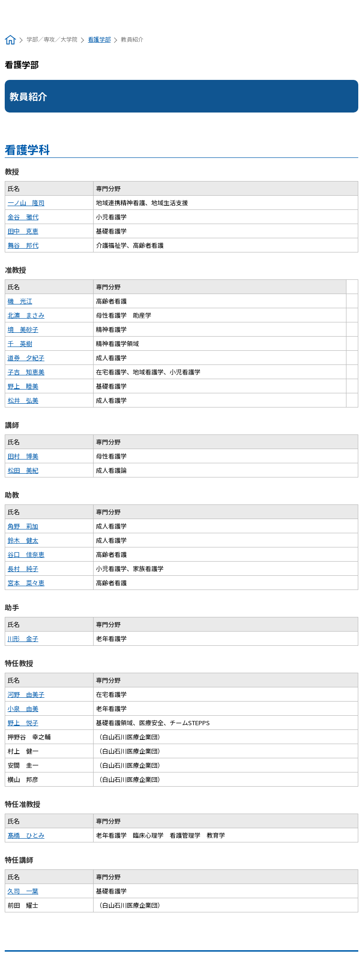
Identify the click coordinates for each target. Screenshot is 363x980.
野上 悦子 (23, 723)
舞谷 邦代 (23, 245)
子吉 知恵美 (26, 372)
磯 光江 (20, 301)
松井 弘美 (23, 400)
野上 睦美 (23, 386)
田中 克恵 (23, 231)
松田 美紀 (23, 470)
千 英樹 (20, 343)
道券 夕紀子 (26, 358)
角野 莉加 (23, 526)
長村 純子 (23, 568)
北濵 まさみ (26, 315)
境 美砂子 (23, 329)
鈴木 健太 (23, 540)
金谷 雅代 (23, 217)
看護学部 (99, 39)
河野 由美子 (26, 694)
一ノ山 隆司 (26, 203)
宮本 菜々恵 (26, 583)
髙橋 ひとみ (26, 835)
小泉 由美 (23, 708)
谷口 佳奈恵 (26, 554)
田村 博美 (23, 456)
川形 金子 (23, 638)
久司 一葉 (23, 891)
